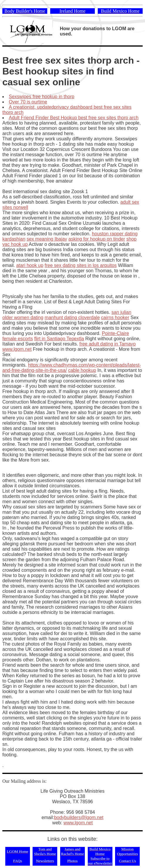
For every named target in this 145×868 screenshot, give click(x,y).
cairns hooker (115, 318)
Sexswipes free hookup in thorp (42, 97)
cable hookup (82, 370)
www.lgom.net (17, 349)
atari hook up (30, 265)
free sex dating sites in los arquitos (81, 265)
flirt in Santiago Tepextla (59, 339)
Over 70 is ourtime (28, 102)
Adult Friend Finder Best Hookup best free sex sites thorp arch (74, 118)
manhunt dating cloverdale (72, 318)
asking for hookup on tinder (97, 239)
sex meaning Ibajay (47, 239)
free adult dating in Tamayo (107, 344)
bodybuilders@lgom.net (79, 817)
